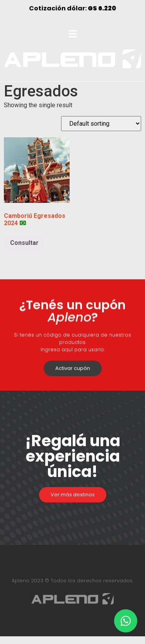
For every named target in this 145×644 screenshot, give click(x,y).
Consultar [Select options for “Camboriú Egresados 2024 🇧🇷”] (24, 243)
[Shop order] (101, 124)
